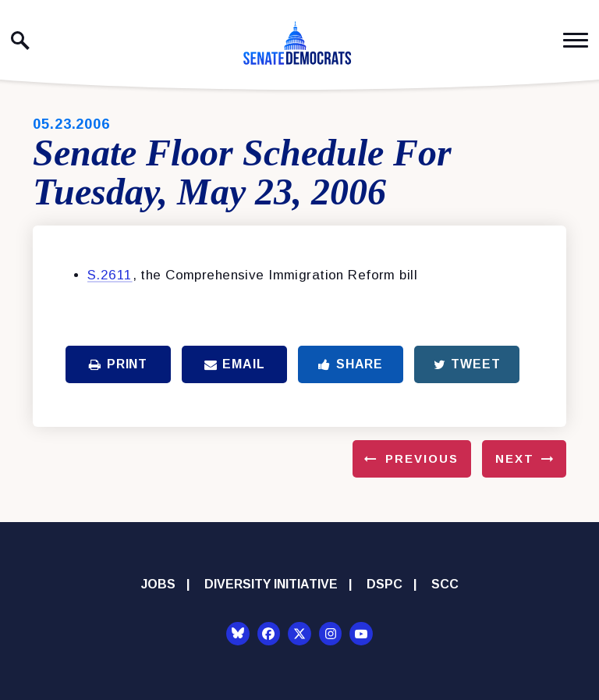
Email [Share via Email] (235, 364)
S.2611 (110, 275)
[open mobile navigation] (576, 40)
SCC (445, 584)
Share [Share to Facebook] (351, 364)
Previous (422, 458)
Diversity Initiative (271, 584)
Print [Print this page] (118, 364)
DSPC (385, 584)
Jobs (158, 584)
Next (515, 458)
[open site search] (20, 41)
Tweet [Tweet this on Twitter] (467, 364)
